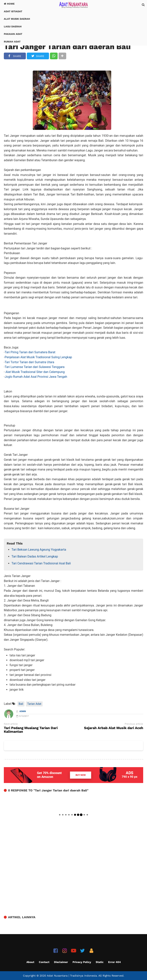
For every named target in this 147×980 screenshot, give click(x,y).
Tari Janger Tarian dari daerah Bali (67, 47)
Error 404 (114, 962)
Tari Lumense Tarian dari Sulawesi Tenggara (35, 367)
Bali (21, 704)
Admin (23, 711)
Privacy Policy (82, 962)
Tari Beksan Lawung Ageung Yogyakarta (39, 550)
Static (100, 962)
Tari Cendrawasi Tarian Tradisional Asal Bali (41, 563)
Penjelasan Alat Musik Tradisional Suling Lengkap (38, 357)
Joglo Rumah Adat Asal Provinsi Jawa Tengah (36, 377)
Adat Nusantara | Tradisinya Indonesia (72, 976)
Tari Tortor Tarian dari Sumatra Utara (29, 362)
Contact (44, 962)
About (30, 962)
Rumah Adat (12, 42)
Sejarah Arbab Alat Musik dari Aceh (114, 728)
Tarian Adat (34, 704)
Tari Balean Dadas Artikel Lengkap (35, 556)
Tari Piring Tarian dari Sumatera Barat (30, 352)
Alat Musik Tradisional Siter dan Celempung (35, 372)
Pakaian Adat (13, 34)
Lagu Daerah (13, 26)
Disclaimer (61, 962)
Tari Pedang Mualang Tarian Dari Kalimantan (31, 730)
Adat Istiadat (13, 11)
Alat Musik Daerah (17, 19)
